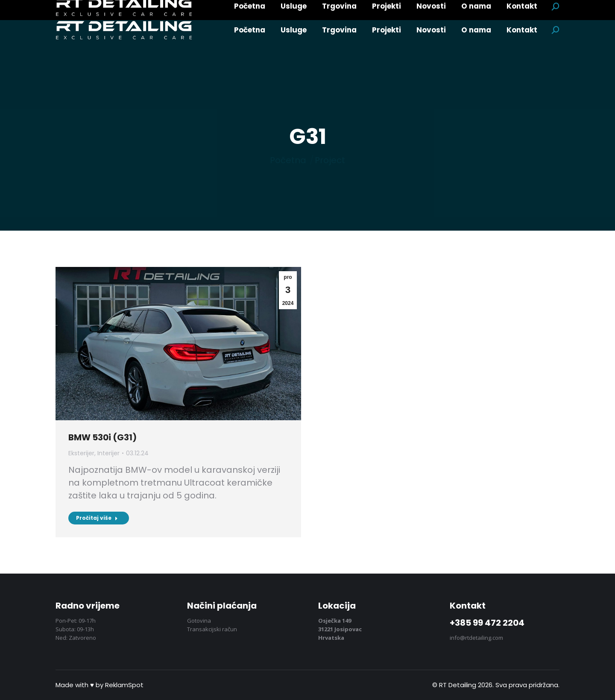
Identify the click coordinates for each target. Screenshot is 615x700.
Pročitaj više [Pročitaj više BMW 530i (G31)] (97, 518)
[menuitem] (250, 30)
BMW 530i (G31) (102, 437)
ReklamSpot (124, 685)
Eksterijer (81, 453)
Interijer (108, 453)
